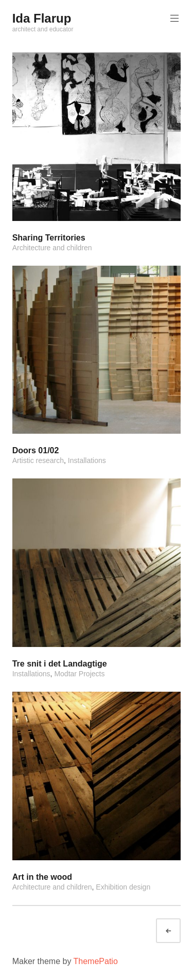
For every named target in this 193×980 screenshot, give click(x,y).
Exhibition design (123, 887)
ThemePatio (96, 961)
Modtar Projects (79, 674)
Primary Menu (173, 18)
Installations (87, 460)
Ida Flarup (42, 18)
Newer (178, 931)
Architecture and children (52, 248)
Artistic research (38, 460)
